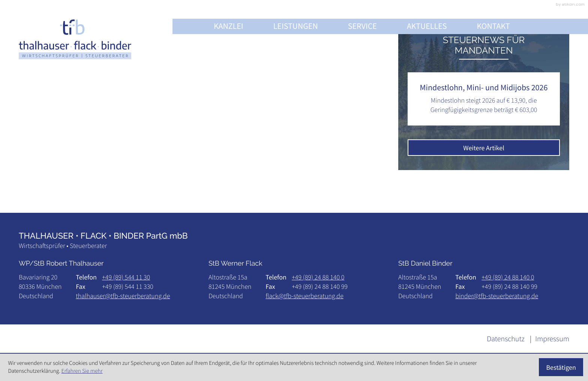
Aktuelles (427, 26)
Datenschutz (506, 339)
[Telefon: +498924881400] (318, 277)
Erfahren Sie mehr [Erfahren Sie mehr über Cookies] (82, 371)
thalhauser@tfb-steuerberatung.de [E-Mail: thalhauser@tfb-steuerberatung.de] (123, 296)
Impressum (552, 339)
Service (362, 26)
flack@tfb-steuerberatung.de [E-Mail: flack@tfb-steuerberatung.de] (304, 296)
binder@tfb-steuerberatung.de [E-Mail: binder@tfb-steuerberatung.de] (497, 296)
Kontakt (493, 26)
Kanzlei (229, 26)
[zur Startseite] (75, 39)
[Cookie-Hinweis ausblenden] (561, 367)
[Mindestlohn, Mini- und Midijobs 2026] (484, 99)
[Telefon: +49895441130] (126, 277)
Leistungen (296, 26)
